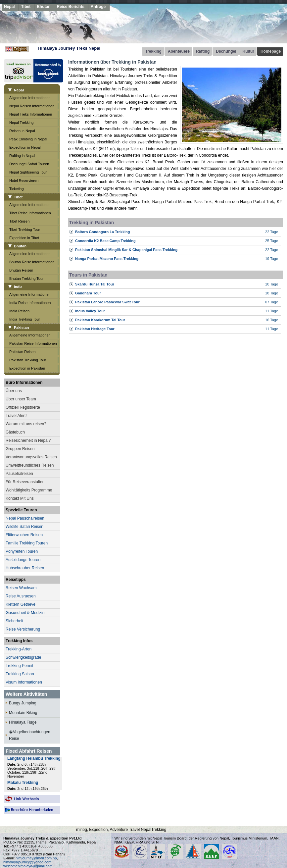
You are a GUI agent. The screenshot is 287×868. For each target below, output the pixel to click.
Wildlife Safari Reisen (24, 527)
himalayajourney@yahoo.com (27, 862)
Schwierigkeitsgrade (23, 657)
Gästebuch (15, 432)
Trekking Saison (20, 674)
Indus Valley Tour (90, 311)
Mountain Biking (23, 713)
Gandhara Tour (88, 293)
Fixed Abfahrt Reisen (29, 751)
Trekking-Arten (19, 649)
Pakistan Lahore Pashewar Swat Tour (107, 302)
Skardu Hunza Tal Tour (95, 284)
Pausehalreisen (19, 474)
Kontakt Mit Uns (20, 498)
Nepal (9, 7)
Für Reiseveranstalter (25, 482)
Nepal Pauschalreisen (25, 518)
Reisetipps (16, 580)
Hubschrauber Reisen (25, 568)
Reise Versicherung (23, 629)
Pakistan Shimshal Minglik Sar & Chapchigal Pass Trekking (126, 250)
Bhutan (44, 7)
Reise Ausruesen (21, 596)
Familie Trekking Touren (27, 543)
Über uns (14, 391)
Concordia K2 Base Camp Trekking (105, 241)
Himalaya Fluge (23, 722)
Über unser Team (21, 399)
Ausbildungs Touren (23, 560)
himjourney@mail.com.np (36, 858)
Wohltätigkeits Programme (29, 490)
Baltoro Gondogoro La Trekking (103, 232)
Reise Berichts (70, 7)
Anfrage (98, 7)
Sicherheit (14, 621)
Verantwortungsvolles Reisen (31, 457)
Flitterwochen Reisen (24, 535)
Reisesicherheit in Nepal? (28, 440)
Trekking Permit (20, 666)
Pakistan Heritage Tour (95, 329)
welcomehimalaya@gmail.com (28, 866)
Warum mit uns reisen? (26, 424)
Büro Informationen (24, 383)
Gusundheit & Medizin (25, 613)
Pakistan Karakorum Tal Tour (100, 320)
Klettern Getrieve (21, 604)
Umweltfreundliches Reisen (30, 465)
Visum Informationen (24, 682)
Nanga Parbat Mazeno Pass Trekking (107, 259)
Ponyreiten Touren (22, 551)
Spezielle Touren (21, 510)
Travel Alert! (16, 416)
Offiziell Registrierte (23, 407)
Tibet (26, 7)
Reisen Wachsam (21, 588)
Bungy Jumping (23, 703)
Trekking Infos (19, 641)
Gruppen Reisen (20, 449)
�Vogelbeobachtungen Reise (30, 735)
